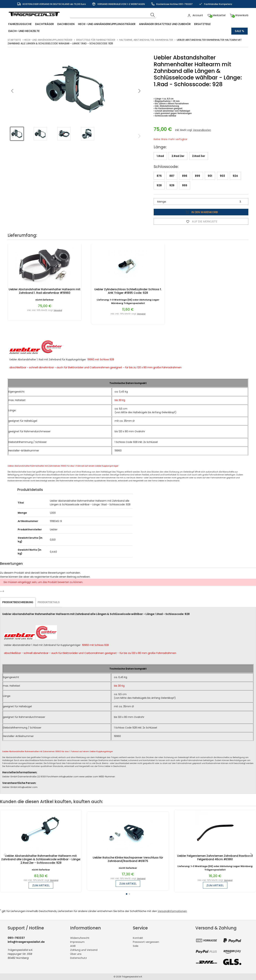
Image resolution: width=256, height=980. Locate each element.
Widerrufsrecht (80, 938)
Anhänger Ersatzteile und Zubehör (165, 24)
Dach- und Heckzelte (24, 31)
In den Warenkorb (201, 212)
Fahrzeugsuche (20, 24)
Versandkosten (202, 130)
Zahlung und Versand (84, 950)
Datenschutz (79, 958)
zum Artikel (41, 885)
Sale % (240, 31)
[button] (139, 91)
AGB (73, 946)
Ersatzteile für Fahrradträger (96, 40)
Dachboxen (66, 24)
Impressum (77, 942)
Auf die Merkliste (201, 221)
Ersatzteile (202, 24)
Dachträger (44, 24)
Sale (136, 946)
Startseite (14, 40)
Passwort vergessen (146, 942)
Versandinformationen (172, 911)
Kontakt (138, 938)
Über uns (76, 954)
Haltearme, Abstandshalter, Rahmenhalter (146, 40)
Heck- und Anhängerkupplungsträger (107, 24)
